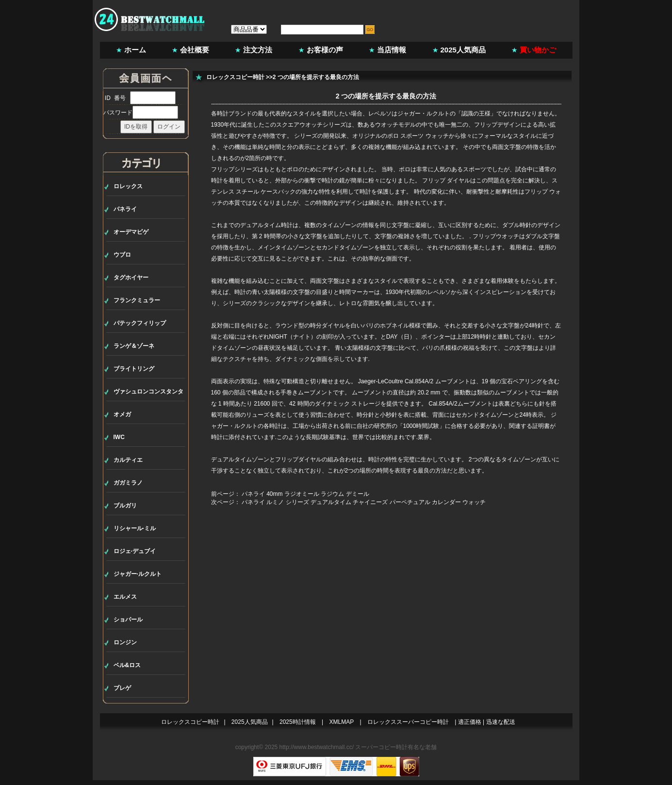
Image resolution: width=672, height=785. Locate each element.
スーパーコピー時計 (381, 747)
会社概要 (195, 50)
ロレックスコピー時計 (235, 77)
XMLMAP (342, 722)
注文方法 (258, 50)
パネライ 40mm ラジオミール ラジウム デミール (305, 494)
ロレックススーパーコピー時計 (408, 722)
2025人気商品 (463, 50)
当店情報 (392, 50)
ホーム (135, 50)
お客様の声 (325, 50)
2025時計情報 (298, 722)
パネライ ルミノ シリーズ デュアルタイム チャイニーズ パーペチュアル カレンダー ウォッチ (364, 502)
